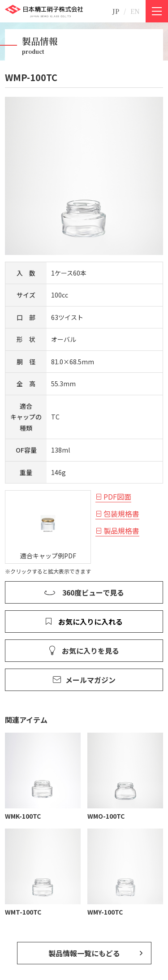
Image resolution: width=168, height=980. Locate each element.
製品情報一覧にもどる (84, 953)
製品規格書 (121, 531)
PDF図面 (117, 496)
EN (135, 11)
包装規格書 (121, 514)
